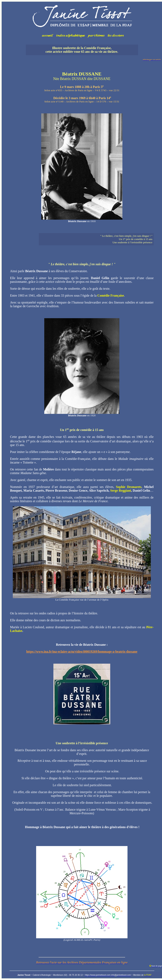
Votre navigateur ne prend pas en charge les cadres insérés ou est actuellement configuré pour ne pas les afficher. (82, 21)
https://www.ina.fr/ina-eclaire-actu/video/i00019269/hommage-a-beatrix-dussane (82, 652)
